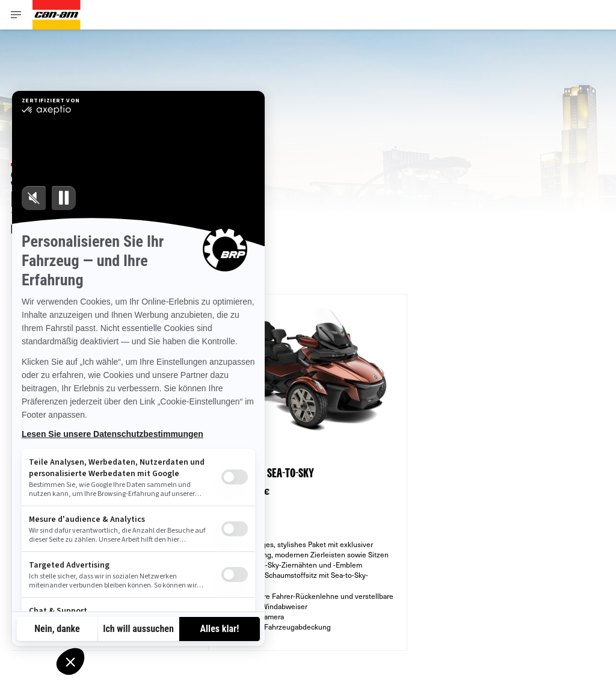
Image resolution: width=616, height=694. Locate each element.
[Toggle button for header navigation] (16, 15)
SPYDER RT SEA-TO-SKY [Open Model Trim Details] (267, 474)
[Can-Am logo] (57, 15)
